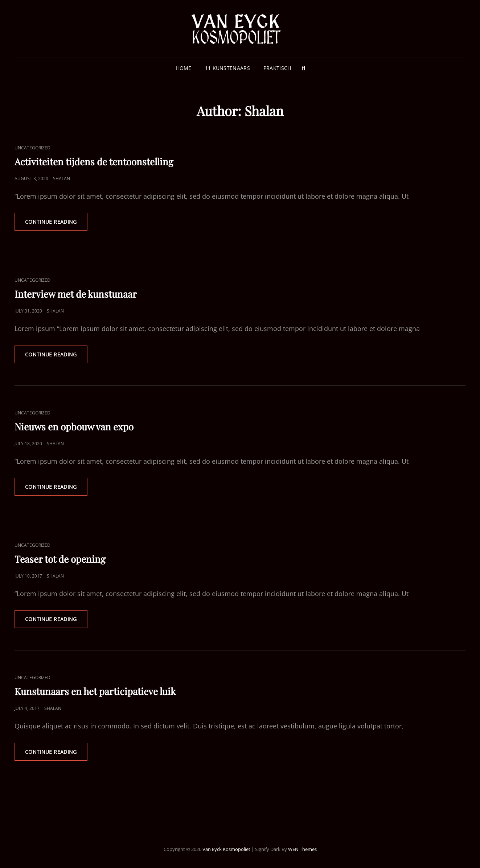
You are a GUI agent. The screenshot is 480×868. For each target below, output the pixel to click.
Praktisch (277, 68)
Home (184, 68)
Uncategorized (32, 148)
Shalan (61, 179)
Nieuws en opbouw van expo (74, 427)
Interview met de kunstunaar (76, 294)
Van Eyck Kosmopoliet (226, 849)
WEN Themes (302, 849)
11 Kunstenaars (227, 68)
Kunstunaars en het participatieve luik (95, 691)
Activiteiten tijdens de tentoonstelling (94, 162)
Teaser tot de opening (60, 559)
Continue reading (56, 224)
